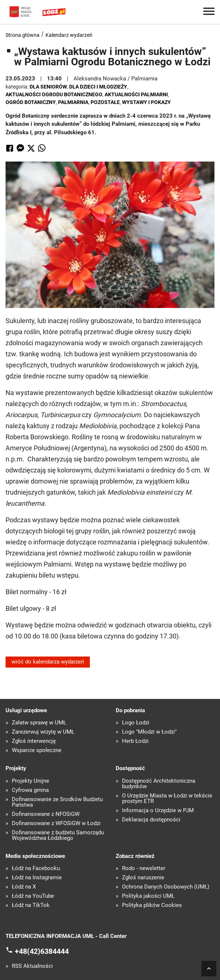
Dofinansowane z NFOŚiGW (46, 814)
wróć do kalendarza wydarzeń (48, 662)
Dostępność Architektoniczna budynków (159, 784)
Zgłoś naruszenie (143, 878)
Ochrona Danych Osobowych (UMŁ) (166, 887)
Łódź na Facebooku (36, 868)
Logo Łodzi (136, 723)
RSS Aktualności (32, 966)
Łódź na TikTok (31, 905)
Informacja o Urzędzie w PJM (158, 811)
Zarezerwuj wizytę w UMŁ (43, 732)
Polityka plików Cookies (152, 905)
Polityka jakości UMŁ (148, 896)
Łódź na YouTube (33, 896)
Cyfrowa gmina (30, 790)
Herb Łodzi (135, 741)
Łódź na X (24, 887)
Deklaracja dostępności (151, 820)
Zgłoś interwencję (34, 741)
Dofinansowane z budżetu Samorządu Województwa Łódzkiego (58, 835)
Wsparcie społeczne (37, 750)
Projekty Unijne (31, 781)
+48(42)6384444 (42, 951)
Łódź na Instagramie (37, 878)
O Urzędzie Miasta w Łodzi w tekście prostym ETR (167, 799)
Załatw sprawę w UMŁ (39, 723)
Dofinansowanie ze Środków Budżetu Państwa (57, 802)
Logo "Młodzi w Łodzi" (149, 732)
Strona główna (23, 35)
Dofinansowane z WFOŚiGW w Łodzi (56, 823)
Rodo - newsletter (144, 868)
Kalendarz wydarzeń (69, 35)
